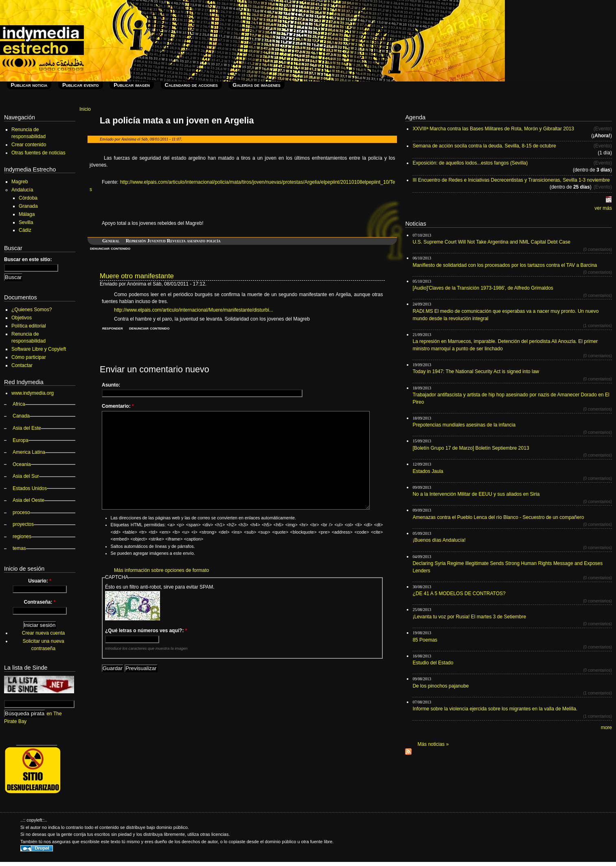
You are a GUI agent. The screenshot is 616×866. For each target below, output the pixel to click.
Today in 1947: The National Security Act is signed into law (476, 371)
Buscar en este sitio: (28, 259)
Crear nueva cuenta (43, 633)
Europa (21, 440)
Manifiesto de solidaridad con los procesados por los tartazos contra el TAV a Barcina (505, 265)
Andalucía (22, 190)
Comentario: (118, 406)
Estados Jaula (428, 471)
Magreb (20, 182)
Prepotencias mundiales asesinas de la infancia (464, 425)
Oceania (22, 464)
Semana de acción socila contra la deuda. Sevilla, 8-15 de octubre (484, 146)
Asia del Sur (26, 476)
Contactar (22, 365)
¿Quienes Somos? (32, 310)
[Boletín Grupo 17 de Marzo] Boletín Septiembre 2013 (471, 448)
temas (19, 548)
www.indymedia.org (33, 393)
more (606, 728)
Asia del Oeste (28, 500)
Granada (28, 206)
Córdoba (28, 198)
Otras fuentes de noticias (38, 153)
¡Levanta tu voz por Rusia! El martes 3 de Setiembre (469, 617)
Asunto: (111, 385)
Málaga (27, 214)
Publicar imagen (132, 85)
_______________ (37, 743)
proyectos (23, 524)
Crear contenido (29, 145)
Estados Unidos (30, 488)
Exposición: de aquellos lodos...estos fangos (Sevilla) (470, 163)
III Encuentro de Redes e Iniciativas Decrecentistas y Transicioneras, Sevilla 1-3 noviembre (511, 180)
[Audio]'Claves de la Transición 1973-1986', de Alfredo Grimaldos (483, 288)
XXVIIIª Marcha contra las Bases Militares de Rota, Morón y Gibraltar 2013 (493, 129)
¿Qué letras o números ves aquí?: (146, 631)
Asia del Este (27, 428)
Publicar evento (81, 85)
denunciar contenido (110, 248)
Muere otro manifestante (137, 276)
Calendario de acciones (191, 85)
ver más (603, 208)
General (111, 241)
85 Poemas (425, 640)
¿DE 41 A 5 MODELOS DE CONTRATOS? (459, 593)
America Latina (29, 452)
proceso (21, 512)
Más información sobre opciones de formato (161, 570)
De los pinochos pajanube (441, 686)
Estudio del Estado (433, 663)
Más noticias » (433, 744)
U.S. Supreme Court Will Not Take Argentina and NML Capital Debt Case (491, 242)
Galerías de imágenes (256, 85)
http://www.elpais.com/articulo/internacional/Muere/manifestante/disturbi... (194, 310)
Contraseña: (39, 602)
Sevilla (26, 222)
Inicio (85, 109)
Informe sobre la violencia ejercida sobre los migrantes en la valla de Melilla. (495, 709)
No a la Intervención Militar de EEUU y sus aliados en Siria (476, 494)
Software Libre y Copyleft (39, 349)
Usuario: (40, 581)
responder (113, 328)
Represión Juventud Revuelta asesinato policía (173, 241)
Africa (19, 404)
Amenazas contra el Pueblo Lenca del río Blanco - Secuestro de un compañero (498, 517)
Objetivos (22, 318)
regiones (22, 536)
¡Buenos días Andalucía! (439, 540)
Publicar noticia (29, 85)
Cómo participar (29, 357)
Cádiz (25, 230)
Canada (21, 416)
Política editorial (29, 326)
